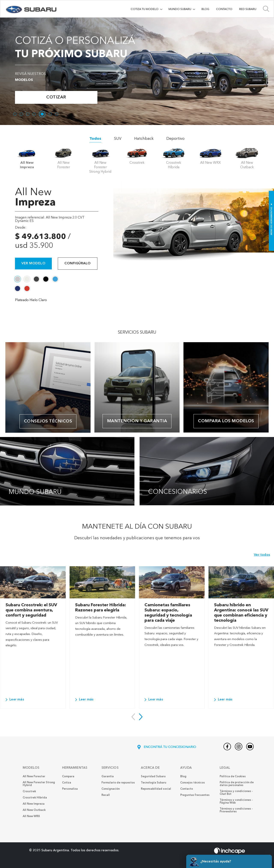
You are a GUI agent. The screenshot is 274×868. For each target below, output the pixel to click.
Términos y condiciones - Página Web (236, 801)
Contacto (224, 9)
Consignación (111, 789)
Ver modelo (33, 263)
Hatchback (144, 139)
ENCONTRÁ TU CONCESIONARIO (166, 747)
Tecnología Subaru (154, 783)
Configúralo (78, 263)
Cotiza (67, 783)
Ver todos (262, 555)
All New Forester (34, 777)
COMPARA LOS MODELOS (226, 421)
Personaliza (70, 789)
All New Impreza (34, 804)
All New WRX (31, 816)
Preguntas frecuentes (195, 795)
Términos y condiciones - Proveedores (236, 810)
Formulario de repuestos (118, 783)
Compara (68, 777)
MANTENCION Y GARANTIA (137, 421)
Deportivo (175, 139)
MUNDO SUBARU (180, 9)
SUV (118, 139)
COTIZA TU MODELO (144, 9)
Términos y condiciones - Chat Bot (236, 793)
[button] (141, 717)
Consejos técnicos (48, 421)
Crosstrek (29, 791)
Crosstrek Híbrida (35, 798)
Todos (95, 139)
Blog (205, 9)
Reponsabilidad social (156, 789)
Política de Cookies (233, 777)
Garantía (108, 777)
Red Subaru (248, 9)
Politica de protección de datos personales (237, 784)
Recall (106, 795)
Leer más (15, 700)
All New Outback (34, 810)
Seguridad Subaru (153, 777)
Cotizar (56, 97)
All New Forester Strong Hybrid (39, 784)
